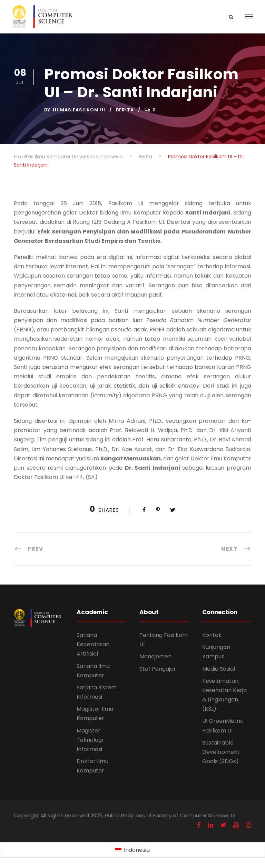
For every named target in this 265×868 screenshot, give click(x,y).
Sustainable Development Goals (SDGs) (221, 752)
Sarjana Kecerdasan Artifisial (93, 644)
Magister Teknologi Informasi (90, 740)
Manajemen (155, 656)
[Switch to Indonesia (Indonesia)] (132, 850)
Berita (125, 110)
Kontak (212, 635)
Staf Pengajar (158, 669)
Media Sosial (219, 669)
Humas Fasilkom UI (79, 110)
